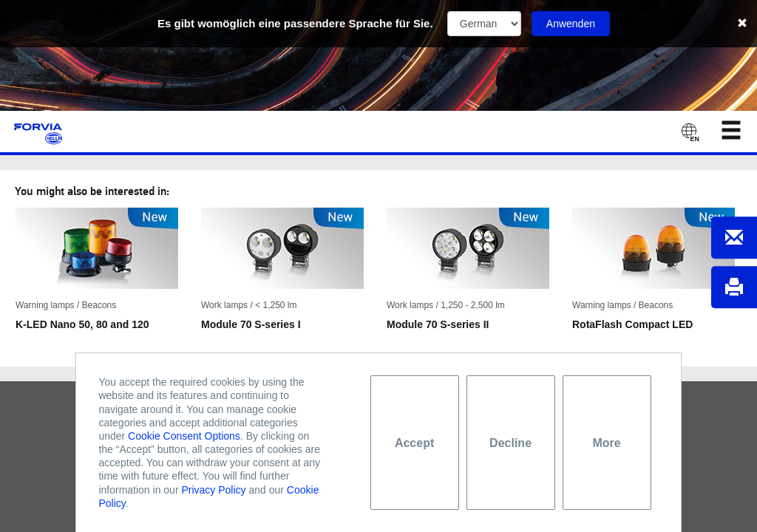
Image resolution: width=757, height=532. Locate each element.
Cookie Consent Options (184, 436)
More (606, 443)
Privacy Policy (213, 490)
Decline (510, 443)
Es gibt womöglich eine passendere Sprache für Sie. (295, 23)
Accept (414, 443)
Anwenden (571, 24)
